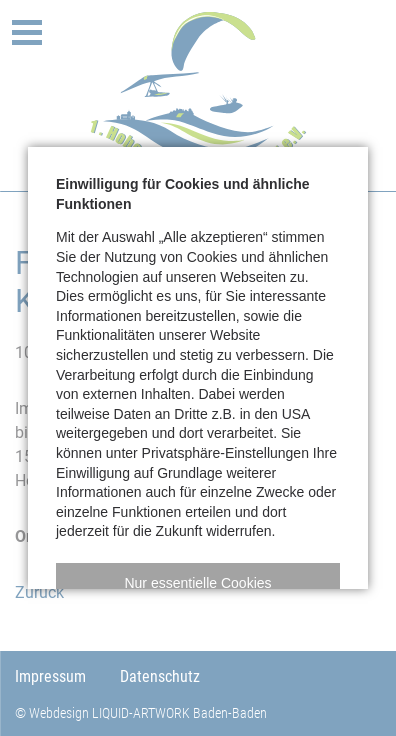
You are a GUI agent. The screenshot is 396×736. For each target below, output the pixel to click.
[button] (198, 583)
